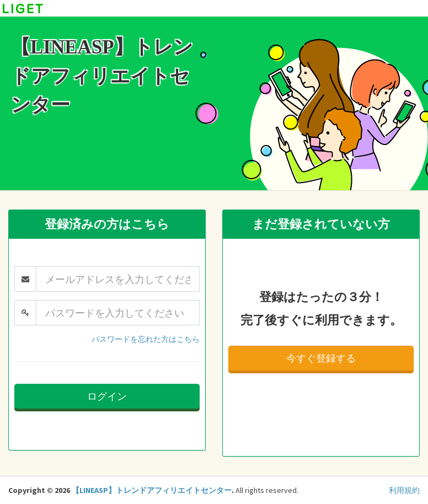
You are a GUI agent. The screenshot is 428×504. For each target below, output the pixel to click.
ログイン (107, 396)
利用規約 (404, 490)
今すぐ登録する (321, 358)
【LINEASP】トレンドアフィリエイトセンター (152, 490)
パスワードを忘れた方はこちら (146, 339)
